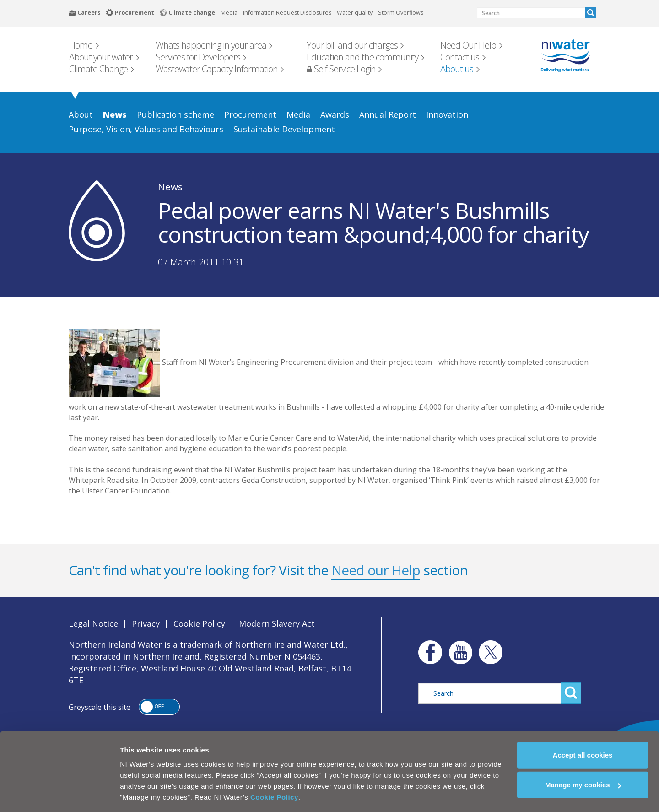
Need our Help (376, 570)
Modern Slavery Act (277, 623)
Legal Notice (93, 623)
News (170, 187)
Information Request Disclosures (287, 13)
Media (229, 13)
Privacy (146, 623)
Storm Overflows (401, 13)
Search (591, 13)
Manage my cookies (583, 781)
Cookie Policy (274, 793)
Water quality (355, 13)
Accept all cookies (583, 750)
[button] (159, 707)
